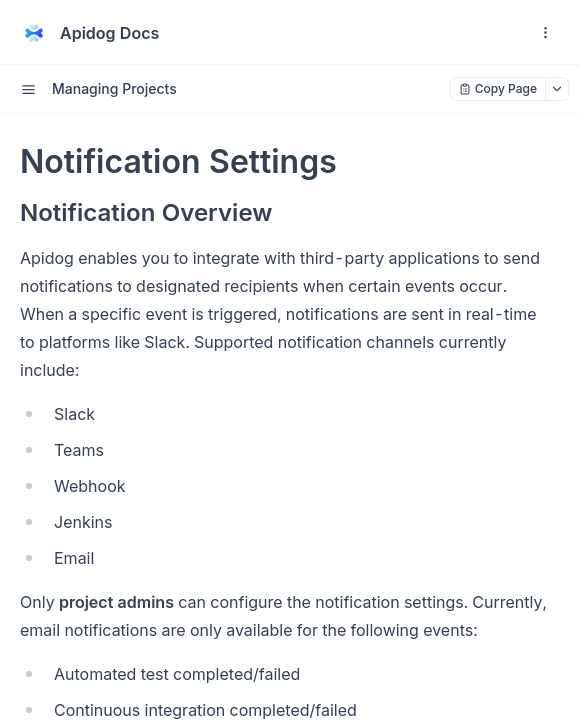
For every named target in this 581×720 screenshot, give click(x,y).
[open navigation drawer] (545, 33)
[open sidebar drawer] (28, 89)
